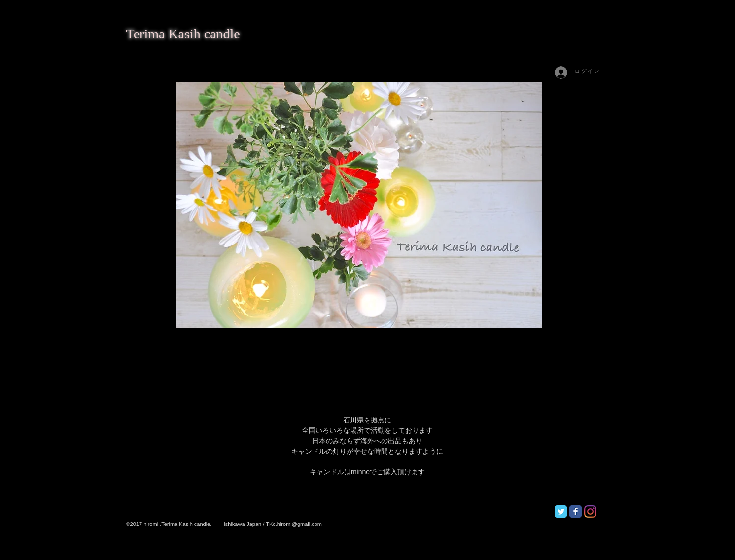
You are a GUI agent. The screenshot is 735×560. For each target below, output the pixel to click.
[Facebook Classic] (576, 511)
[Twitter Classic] (561, 511)
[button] (359, 205)
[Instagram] (590, 511)
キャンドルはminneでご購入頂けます (367, 472)
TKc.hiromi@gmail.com (294, 524)
